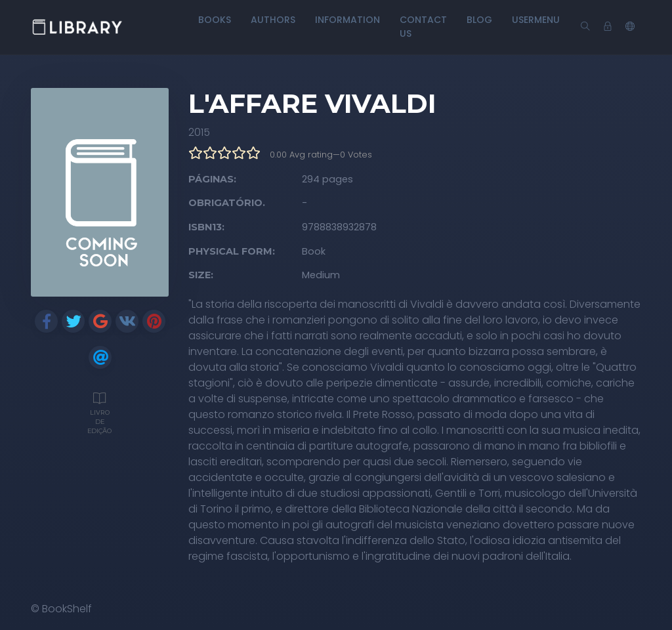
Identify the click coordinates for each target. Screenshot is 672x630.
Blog (479, 20)
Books (215, 20)
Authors (273, 20)
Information (347, 20)
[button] (630, 27)
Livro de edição (100, 411)
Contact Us (423, 27)
